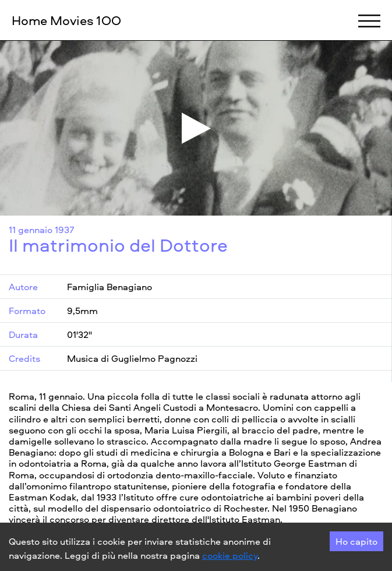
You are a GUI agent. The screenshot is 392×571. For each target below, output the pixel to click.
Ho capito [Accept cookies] (356, 541)
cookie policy (230, 555)
